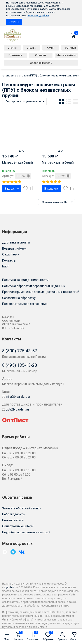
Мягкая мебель (66, 55)
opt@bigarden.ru (16, 409)
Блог (6, 266)
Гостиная (70, 48)
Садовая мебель (41, 63)
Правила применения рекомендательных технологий (41, 292)
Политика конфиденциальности (25, 280)
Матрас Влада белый (17, 162)
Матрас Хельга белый (58, 162)
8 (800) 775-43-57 (20, 351)
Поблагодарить (13, 514)
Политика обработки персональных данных (34, 286)
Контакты (9, 260)
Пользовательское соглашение (25, 304)
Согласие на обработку (19, 298)
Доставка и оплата (16, 242)
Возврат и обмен (14, 248)
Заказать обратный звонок (22, 508)
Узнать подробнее (38, 16)
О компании (11, 254)
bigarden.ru (10, 587)
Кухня (51, 48)
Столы (12, 48)
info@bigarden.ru (16, 397)
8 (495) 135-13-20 (20, 365)
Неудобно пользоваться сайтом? (26, 532)
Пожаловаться (13, 520)
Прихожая (15, 55)
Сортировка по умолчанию (23, 101)
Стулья (31, 48)
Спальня (41, 55)
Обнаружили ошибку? (18, 526)
